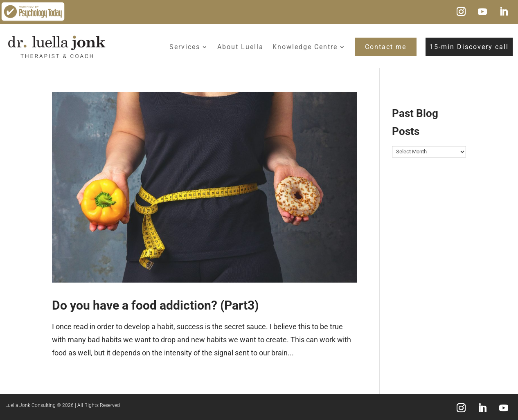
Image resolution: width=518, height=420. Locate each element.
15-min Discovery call (469, 47)
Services (185, 47)
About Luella (240, 47)
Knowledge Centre (305, 47)
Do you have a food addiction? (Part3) (155, 305)
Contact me (386, 47)
